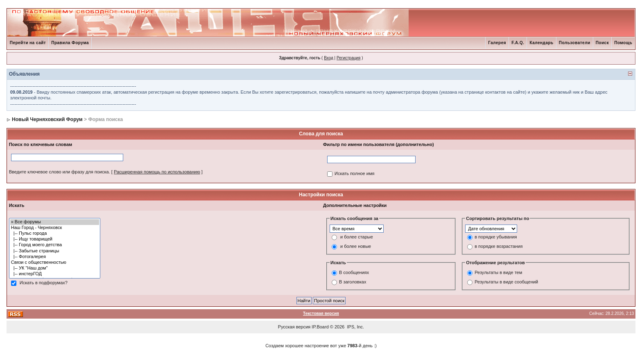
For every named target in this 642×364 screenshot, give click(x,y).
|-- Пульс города (55, 234)
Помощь (623, 43)
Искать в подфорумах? (44, 283)
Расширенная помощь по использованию (157, 172)
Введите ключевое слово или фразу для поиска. (60, 172)
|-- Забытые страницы (55, 251)
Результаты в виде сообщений (506, 282)
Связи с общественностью (55, 263)
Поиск (602, 43)
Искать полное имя (354, 173)
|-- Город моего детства (55, 245)
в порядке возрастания (498, 246)
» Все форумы (55, 222)
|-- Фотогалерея (55, 257)
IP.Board (320, 327)
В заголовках (353, 282)
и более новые (356, 246)
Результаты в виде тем (498, 273)
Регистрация (348, 58)
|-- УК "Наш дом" (55, 268)
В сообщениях (354, 273)
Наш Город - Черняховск (55, 228)
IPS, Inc (355, 327)
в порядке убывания (496, 237)
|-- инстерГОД (55, 274)
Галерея (497, 43)
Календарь (541, 43)
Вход (329, 58)
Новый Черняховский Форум (47, 119)
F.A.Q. (518, 43)
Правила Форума (70, 43)
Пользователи (575, 43)
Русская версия (294, 327)
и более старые (357, 237)
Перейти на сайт (28, 43)
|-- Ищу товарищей (55, 239)
